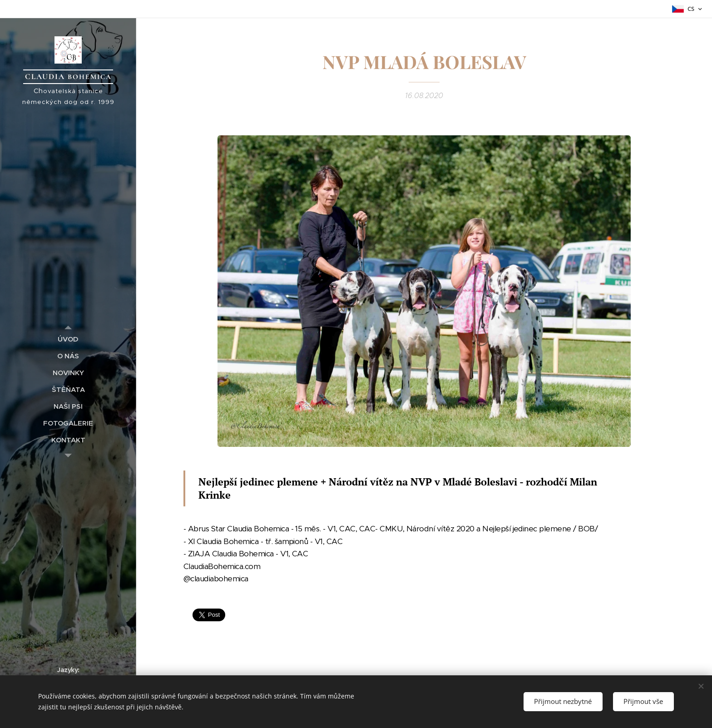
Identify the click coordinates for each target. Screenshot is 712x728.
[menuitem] (68, 339)
